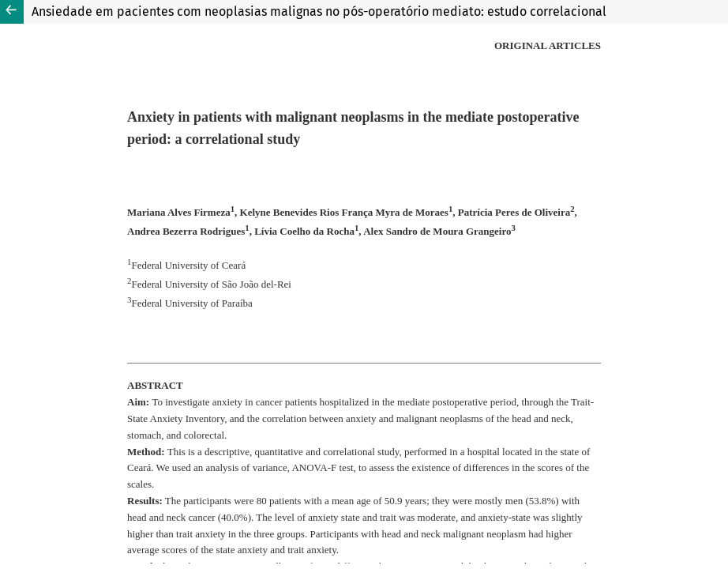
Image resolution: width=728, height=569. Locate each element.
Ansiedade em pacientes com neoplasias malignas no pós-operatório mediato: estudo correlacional (319, 11)
